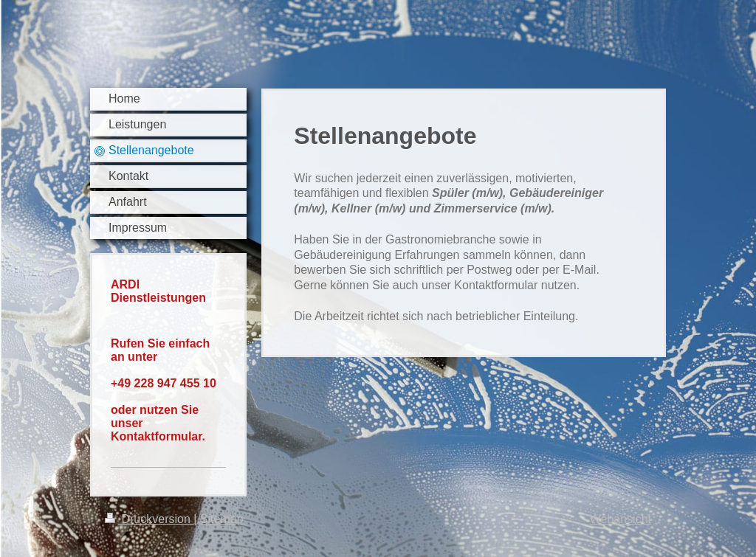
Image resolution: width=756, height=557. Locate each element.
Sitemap (222, 519)
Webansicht (621, 519)
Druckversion (149, 519)
